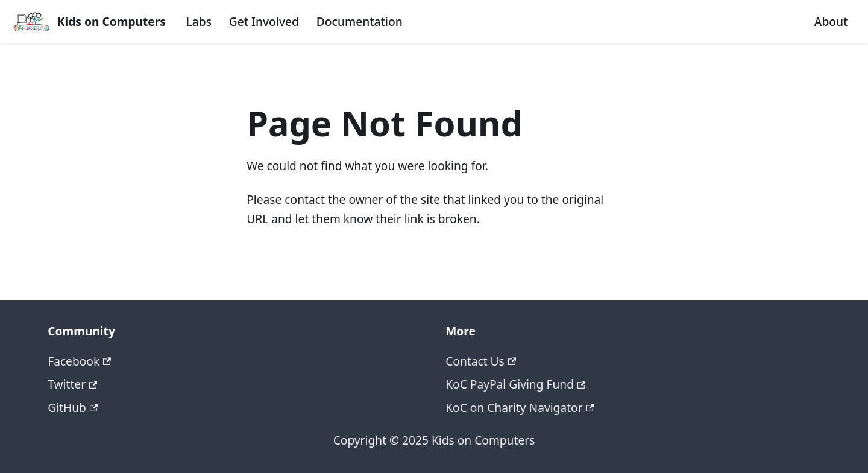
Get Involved (264, 21)
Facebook (79, 361)
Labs (199, 21)
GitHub (73, 408)
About (831, 21)
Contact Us (481, 361)
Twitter (72, 384)
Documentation (360, 21)
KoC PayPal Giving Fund (515, 384)
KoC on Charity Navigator (520, 408)
